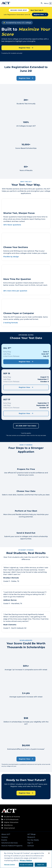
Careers (5, 837)
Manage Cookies (9, 864)
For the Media (33, 840)
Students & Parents (12, 817)
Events (4, 840)
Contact (31, 846)
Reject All (41, 865)
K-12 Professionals (11, 819)
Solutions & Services (10, 843)
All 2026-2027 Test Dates (26, 426)
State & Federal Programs (12, 846)
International (9, 828)
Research (31, 837)
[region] (26, 859)
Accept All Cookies (26, 865)
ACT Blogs (32, 834)
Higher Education (11, 822)
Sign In (30, 843)
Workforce (8, 825)
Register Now (40, 15)
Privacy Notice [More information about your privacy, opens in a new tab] (26, 861)
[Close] (49, 853)
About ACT (6, 834)
